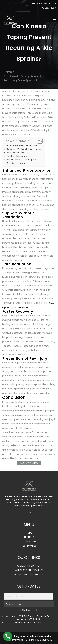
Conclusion (18, 163)
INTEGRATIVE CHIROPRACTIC (29, 574)
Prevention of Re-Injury (21, 160)
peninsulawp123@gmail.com (42, 3)
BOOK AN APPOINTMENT (29, 566)
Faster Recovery (17, 156)
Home (8, 72)
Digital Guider (46, 640)
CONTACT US (29, 541)
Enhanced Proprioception (22, 146)
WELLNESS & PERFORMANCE (29, 570)
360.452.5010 (49, 8)
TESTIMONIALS (29, 546)
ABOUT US (29, 537)
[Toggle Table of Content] (38, 141)
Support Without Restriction (24, 149)
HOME (29, 533)
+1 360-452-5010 (33, 623)
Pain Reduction (16, 153)
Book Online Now (29, 463)
